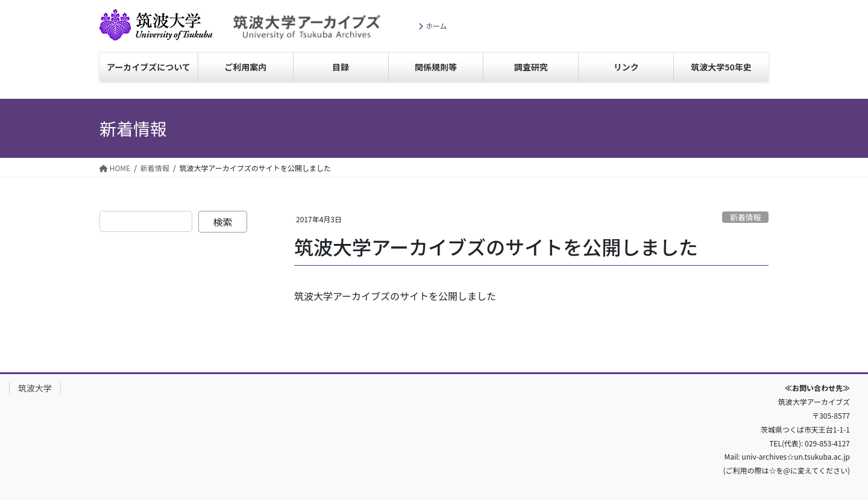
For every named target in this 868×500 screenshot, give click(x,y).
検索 (223, 222)
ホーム (436, 26)
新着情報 (745, 217)
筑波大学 (114, 40)
